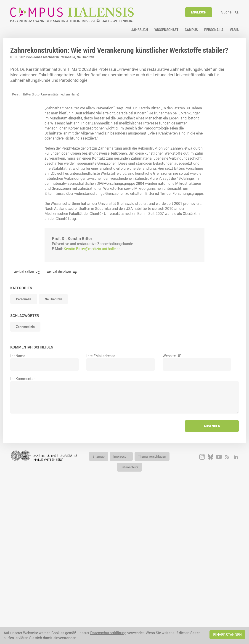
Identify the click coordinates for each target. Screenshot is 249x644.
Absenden (212, 578)
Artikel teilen (24, 424)
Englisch (199, 12)
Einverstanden (227, 635)
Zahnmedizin (25, 479)
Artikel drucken (59, 424)
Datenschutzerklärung (108, 633)
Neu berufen (85, 57)
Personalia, (68, 57)
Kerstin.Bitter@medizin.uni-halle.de (92, 401)
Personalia (24, 451)
